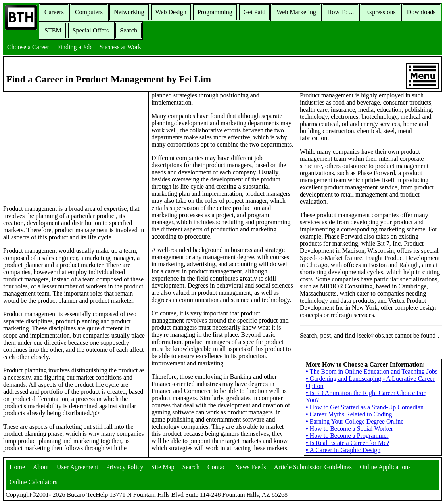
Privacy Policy (125, 467)
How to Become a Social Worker (349, 429)
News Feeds (251, 467)
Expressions (380, 12)
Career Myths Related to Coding (349, 414)
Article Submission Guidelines (313, 467)
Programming (215, 12)
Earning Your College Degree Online (355, 421)
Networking (129, 12)
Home (17, 467)
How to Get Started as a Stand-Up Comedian (365, 407)
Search (129, 30)
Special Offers (91, 30)
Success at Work (120, 47)
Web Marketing (296, 12)
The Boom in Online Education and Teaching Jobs (372, 371)
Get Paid (255, 12)
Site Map (163, 467)
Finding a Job (74, 47)
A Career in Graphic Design (343, 450)
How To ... (340, 12)
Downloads (421, 12)
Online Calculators (33, 482)
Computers (89, 12)
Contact (217, 467)
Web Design (171, 12)
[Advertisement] (74, 148)
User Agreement (77, 467)
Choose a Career (28, 47)
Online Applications (385, 467)
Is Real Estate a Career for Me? (347, 443)
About (41, 467)
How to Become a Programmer (347, 436)
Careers (54, 12)
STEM (53, 30)
